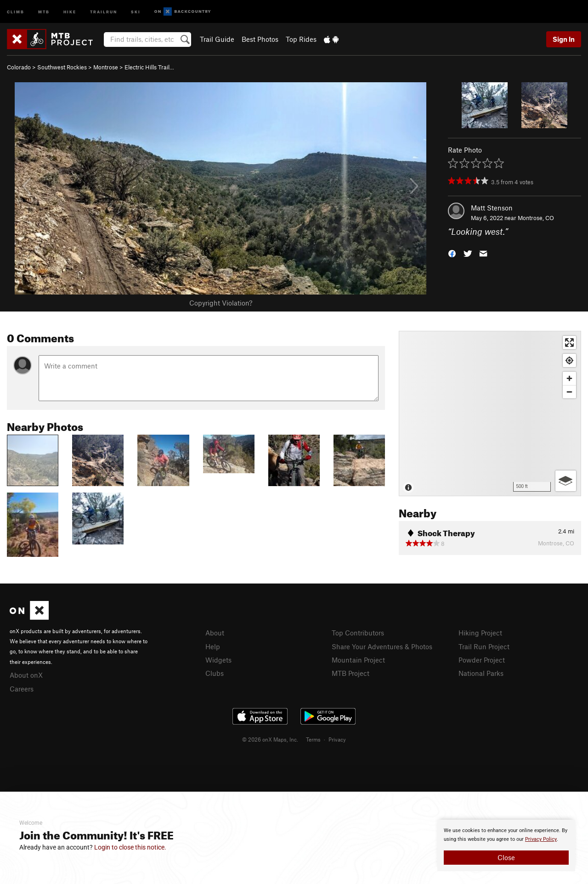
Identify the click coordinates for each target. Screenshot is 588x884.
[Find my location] (569, 360)
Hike (70, 11)
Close (506, 857)
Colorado (19, 67)
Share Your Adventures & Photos (382, 646)
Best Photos (260, 39)
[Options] (566, 481)
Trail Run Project (484, 646)
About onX (26, 675)
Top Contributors (358, 633)
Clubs (215, 673)
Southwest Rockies (62, 67)
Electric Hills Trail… (149, 67)
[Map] (490, 414)
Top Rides (301, 39)
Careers (22, 689)
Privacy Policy (541, 839)
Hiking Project (480, 633)
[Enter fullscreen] (569, 343)
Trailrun (104, 11)
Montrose (106, 67)
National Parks (481, 673)
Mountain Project (358, 660)
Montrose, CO (536, 218)
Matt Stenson (492, 208)
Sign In (564, 39)
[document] (506, 845)
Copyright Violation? (221, 303)
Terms (313, 739)
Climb (16, 11)
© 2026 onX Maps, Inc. (270, 739)
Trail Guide (217, 39)
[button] (452, 253)
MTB (44, 11)
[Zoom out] (569, 392)
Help (213, 646)
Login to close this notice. (130, 847)
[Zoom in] (569, 378)
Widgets (218, 660)
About (215, 633)
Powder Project (482, 660)
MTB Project (351, 673)
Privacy (337, 739)
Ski (136, 11)
